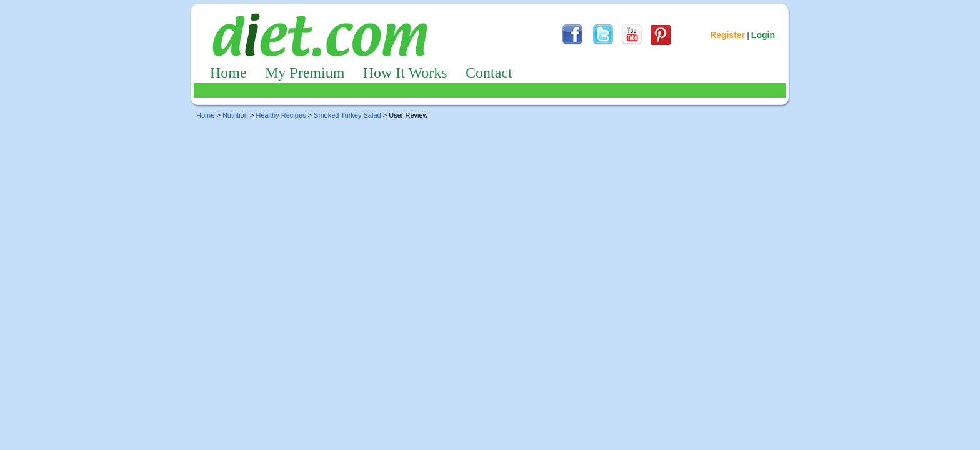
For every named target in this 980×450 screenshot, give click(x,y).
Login (763, 35)
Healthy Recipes (281, 115)
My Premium (305, 72)
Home (228, 72)
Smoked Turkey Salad (347, 115)
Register (727, 35)
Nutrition (235, 115)
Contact (489, 72)
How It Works (405, 72)
